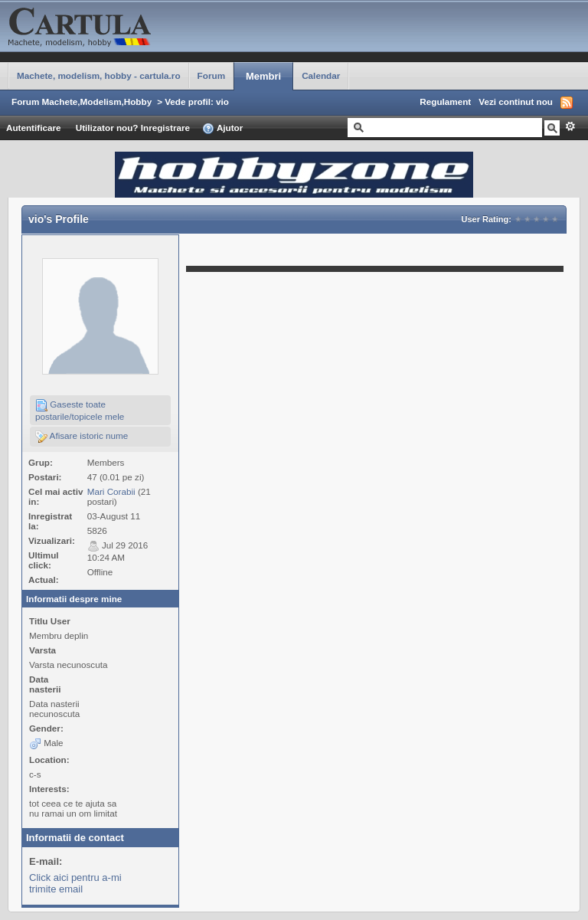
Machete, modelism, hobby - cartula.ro (99, 75)
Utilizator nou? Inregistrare (133, 128)
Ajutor (222, 129)
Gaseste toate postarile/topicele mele (80, 410)
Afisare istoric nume (82, 437)
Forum (211, 75)
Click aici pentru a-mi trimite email (75, 883)
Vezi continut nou (516, 101)
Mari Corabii (111, 491)
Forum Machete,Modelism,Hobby (82, 101)
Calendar (321, 75)
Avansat (570, 126)
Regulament (445, 101)
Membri (263, 76)
